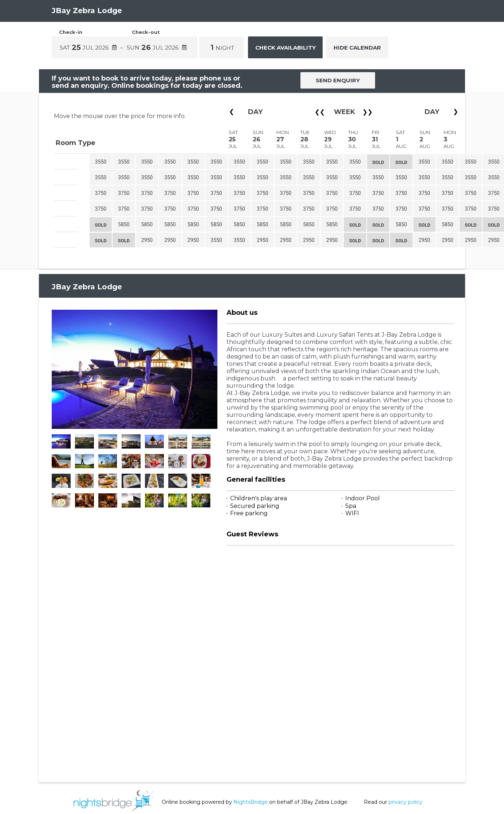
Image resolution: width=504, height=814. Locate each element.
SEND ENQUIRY (338, 80)
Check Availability (286, 48)
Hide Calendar (357, 48)
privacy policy (405, 802)
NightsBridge (251, 802)
